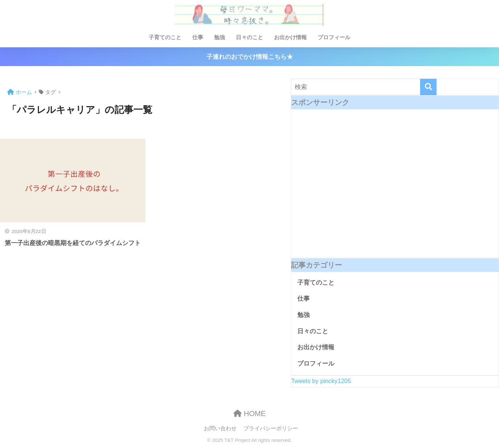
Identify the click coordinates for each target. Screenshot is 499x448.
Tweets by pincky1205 (321, 381)
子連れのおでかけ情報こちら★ (250, 57)
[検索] (428, 87)
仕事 (198, 37)
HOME (249, 414)
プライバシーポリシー (271, 428)
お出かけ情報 (290, 37)
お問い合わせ (220, 428)
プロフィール (334, 37)
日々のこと (249, 37)
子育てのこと (165, 37)
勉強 (220, 37)
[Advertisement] (395, 189)
